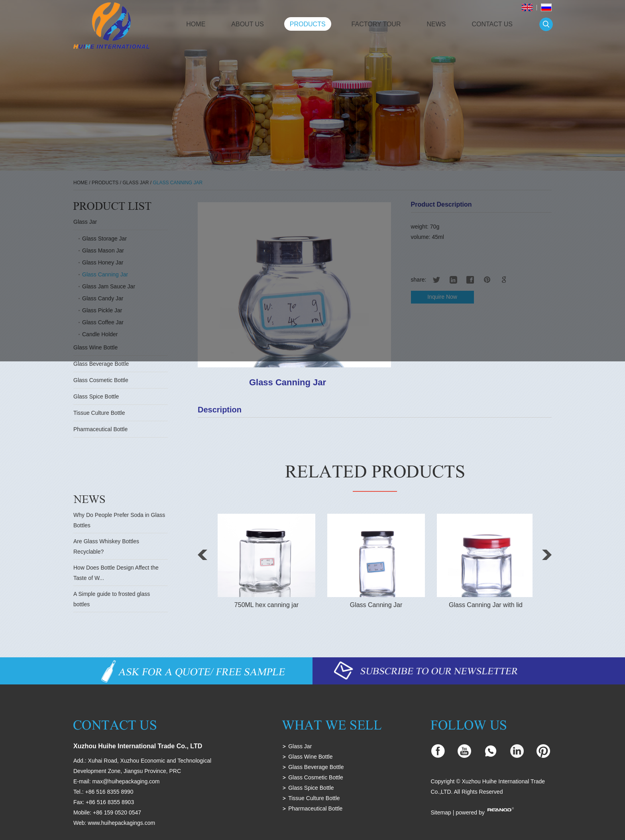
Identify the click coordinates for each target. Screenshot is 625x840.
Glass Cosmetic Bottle (101, 380)
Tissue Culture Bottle (99, 413)
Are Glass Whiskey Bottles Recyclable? (106, 546)
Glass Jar (300, 746)
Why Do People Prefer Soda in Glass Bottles (119, 520)
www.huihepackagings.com (121, 823)
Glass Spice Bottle (96, 396)
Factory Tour (376, 24)
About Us (248, 24)
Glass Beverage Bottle (101, 364)
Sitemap (441, 812)
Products (308, 24)
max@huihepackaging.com (126, 781)
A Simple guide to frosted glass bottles (112, 599)
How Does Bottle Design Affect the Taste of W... (116, 573)
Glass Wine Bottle (310, 757)
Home (196, 24)
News (436, 24)
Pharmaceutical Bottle (100, 429)
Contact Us (492, 24)
